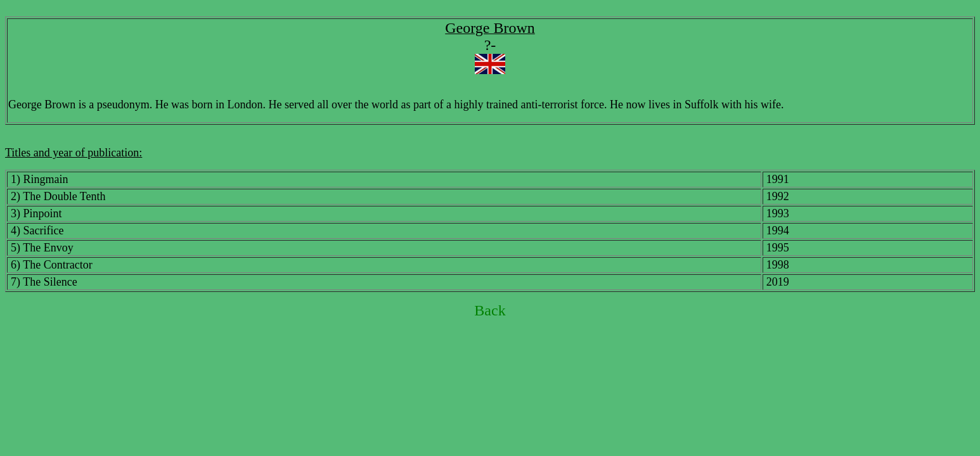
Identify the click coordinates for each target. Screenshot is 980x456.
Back (490, 310)
